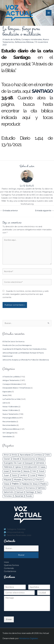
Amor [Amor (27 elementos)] (6, 455)
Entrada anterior (9, 211)
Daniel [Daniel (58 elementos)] (7, 459)
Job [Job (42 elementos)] (34, 471)
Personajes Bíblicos (11, 418)
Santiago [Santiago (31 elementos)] (30, 492)
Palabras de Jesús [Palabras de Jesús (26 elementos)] (30, 484)
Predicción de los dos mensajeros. (17, 345)
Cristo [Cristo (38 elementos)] (47, 455)
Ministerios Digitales (29, 638)
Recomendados (9, 422)
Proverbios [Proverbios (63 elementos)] (9, 488)
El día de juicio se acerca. (14, 341)
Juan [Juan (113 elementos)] (6, 475)
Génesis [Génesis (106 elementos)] (40, 463)
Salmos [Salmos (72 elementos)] (41, 488)
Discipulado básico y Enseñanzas (16, 388)
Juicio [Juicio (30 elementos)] (14, 475)
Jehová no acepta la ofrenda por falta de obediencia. (26, 360)
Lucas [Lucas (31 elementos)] (33, 475)
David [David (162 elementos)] (16, 459)
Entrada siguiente (44, 211)
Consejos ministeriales (32, 39)
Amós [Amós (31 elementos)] (14, 455)
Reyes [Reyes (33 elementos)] (20, 488)
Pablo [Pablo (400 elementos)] (15, 484)
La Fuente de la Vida (11, 399)
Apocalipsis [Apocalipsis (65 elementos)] (25, 455)
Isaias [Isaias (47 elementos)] (43, 467)
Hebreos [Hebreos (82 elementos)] (8, 467)
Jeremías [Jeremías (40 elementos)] (16, 471)
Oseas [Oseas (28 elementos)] (6, 484)
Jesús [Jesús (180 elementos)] (26, 471)
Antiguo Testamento (11, 380)
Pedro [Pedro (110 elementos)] (44, 484)
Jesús (5, 395)
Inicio (6, 562)
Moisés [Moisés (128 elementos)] (18, 479)
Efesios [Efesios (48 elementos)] (41, 459)
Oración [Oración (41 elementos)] (39, 480)
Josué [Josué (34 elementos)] (41, 471)
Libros (5, 403)
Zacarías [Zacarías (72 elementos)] (19, 496)
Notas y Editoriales (10, 407)
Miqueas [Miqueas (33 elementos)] (7, 480)
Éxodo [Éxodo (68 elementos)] (29, 496)
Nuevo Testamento (10, 414)
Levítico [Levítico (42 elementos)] (23, 475)
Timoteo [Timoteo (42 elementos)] (8, 496)
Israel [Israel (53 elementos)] (6, 471)
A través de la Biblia (12, 39)
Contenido (9, 568)
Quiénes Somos (11, 565)
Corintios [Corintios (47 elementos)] (38, 455)
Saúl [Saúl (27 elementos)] (39, 492)
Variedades (7, 436)
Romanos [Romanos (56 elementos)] (30, 488)
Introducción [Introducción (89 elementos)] (31, 467)
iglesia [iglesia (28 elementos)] (18, 467)
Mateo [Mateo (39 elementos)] (41, 475)
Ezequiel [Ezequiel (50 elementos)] (29, 463)
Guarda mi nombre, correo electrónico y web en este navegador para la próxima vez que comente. (26, 294)
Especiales (7, 392)
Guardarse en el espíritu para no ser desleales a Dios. (25, 349)
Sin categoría (8, 433)
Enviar (9, 619)
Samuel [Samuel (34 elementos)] (20, 492)
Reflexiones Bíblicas (24, 42)
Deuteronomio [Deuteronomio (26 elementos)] (28, 459)
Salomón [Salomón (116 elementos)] (9, 492)
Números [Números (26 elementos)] (28, 480)
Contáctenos (10, 571)
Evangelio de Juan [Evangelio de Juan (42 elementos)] (13, 463)
